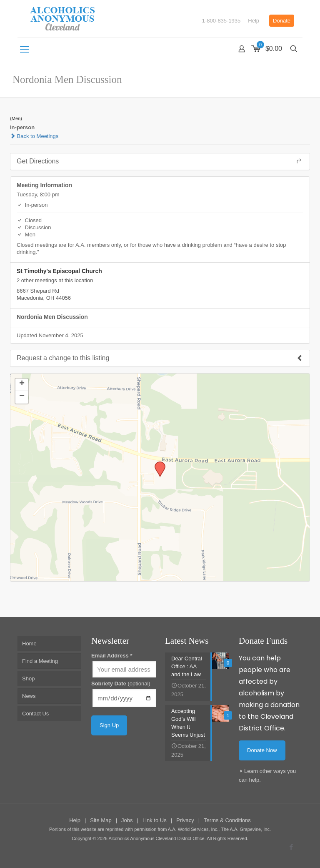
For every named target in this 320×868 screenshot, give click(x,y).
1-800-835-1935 (221, 21)
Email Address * (112, 656)
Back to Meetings (34, 136)
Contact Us (35, 714)
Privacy (185, 820)
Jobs (127, 820)
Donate (282, 21)
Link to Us (155, 820)
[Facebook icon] (291, 847)
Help (254, 21)
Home (29, 643)
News (29, 696)
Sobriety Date (121, 684)
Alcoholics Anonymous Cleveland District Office (156, 838)
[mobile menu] (25, 50)
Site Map (101, 820)
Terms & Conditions (227, 820)
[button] (157, 464)
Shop (28, 679)
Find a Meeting (40, 661)
